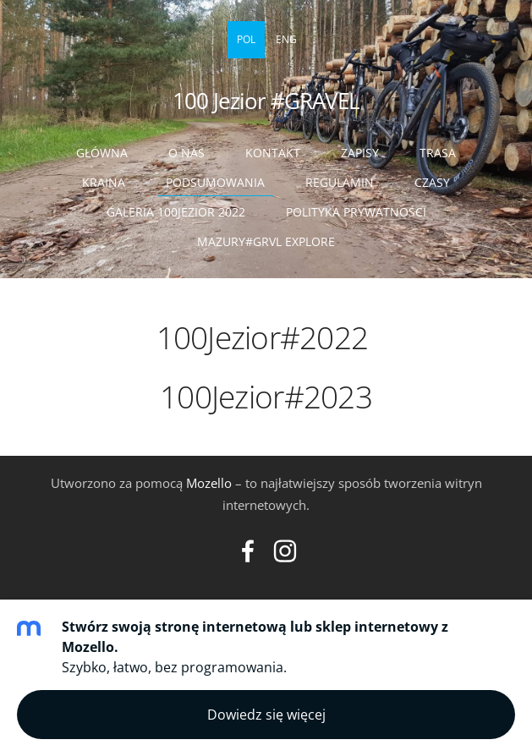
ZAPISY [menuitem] (360, 153)
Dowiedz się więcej (266, 715)
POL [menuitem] (246, 39)
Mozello (209, 483)
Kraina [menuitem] (104, 182)
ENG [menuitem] (286, 39)
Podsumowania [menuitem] (215, 182)
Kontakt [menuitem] (273, 153)
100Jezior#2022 (266, 337)
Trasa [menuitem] (438, 153)
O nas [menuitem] (186, 153)
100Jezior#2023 (266, 396)
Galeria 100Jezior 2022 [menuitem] (176, 212)
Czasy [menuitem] (432, 182)
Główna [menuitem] (102, 153)
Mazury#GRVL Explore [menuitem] (266, 241)
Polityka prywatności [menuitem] (356, 212)
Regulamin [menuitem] (340, 182)
